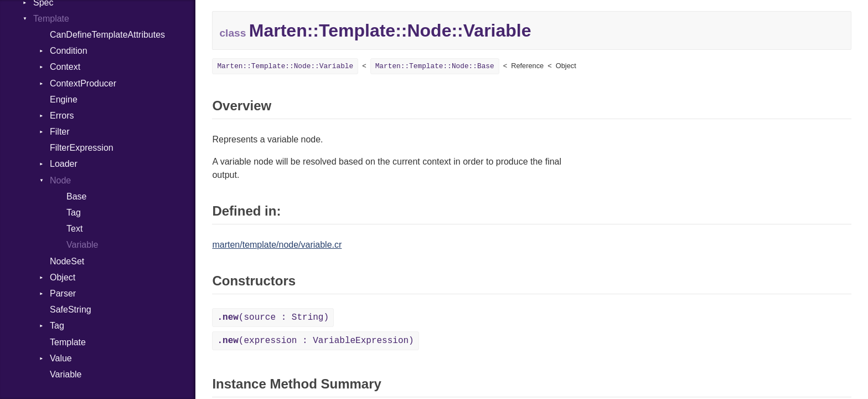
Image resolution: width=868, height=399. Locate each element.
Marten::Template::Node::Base (435, 66)
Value (61, 358)
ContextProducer (83, 83)
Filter (60, 132)
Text (74, 229)
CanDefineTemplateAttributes (107, 35)
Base (76, 196)
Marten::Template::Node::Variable (285, 66)
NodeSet (67, 261)
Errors (62, 116)
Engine (64, 99)
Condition (69, 51)
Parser (63, 293)
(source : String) (273, 318)
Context (65, 67)
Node (60, 180)
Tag (74, 213)
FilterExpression (82, 148)
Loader (64, 164)
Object (63, 277)
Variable (82, 245)
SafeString (71, 310)
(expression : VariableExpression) (315, 341)
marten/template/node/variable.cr (277, 245)
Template (51, 19)
